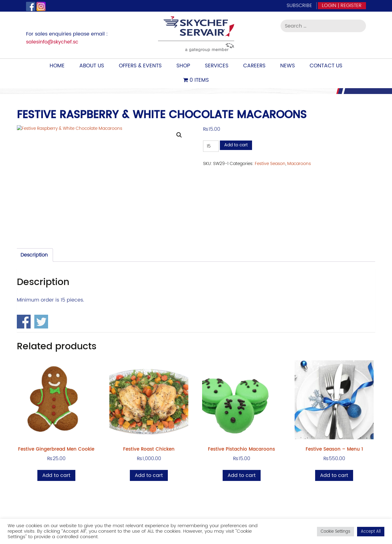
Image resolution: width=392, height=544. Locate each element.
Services (217, 66)
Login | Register (342, 5)
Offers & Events (140, 66)
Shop (183, 66)
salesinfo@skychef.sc (52, 42)
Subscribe (299, 5)
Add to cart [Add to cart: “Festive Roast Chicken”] (149, 475)
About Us (92, 66)
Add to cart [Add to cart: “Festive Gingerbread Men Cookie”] (56, 475)
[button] (179, 135)
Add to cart (236, 145)
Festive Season (270, 164)
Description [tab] (34, 255)
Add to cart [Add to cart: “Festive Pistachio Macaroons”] (242, 475)
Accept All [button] (371, 532)
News (288, 66)
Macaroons (299, 164)
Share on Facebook (24, 322)
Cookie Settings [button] (335, 532)
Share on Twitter (41, 322)
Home (57, 66)
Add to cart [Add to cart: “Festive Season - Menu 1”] (334, 475)
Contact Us (326, 66)
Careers (254, 66)
